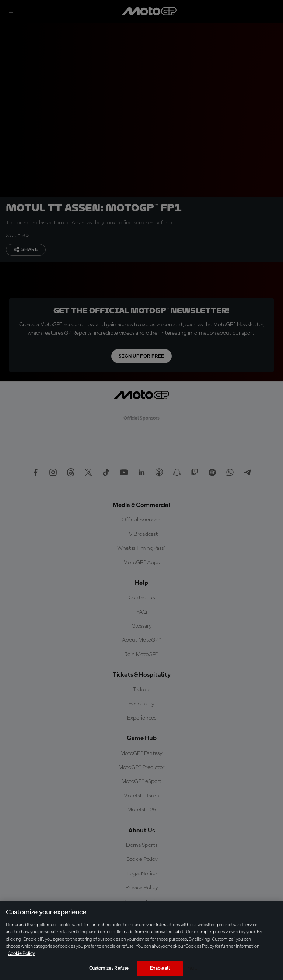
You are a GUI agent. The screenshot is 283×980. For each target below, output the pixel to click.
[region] (141, 941)
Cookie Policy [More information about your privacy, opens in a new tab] (21, 954)
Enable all (160, 968)
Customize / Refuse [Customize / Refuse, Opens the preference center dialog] (109, 968)
